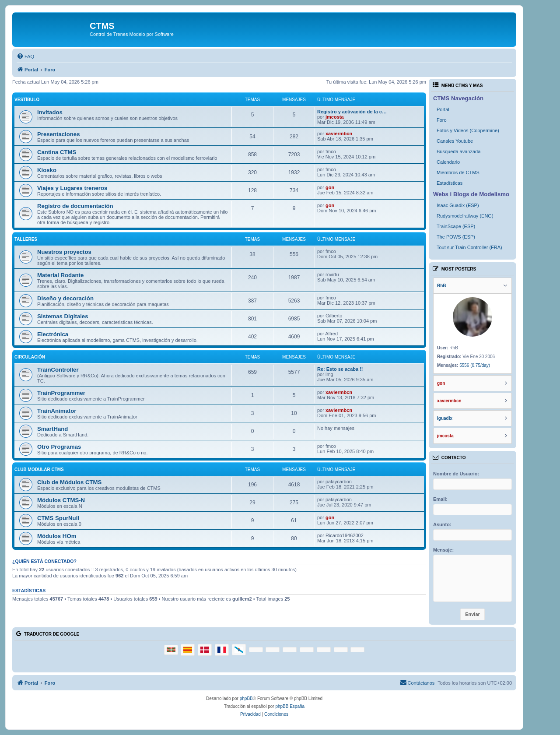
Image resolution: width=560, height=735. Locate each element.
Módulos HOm (57, 536)
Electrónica (53, 334)
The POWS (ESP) (456, 237)
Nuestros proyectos (64, 252)
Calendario (448, 162)
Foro (442, 120)
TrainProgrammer (61, 393)
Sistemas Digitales (63, 316)
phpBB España (290, 706)
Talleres (26, 239)
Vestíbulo (27, 100)
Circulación (30, 357)
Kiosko (47, 170)
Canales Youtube (455, 141)
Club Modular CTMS (39, 469)
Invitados (50, 112)
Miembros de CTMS (458, 172)
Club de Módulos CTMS (69, 482)
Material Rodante (60, 275)
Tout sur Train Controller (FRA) (469, 247)
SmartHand (52, 429)
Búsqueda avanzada (458, 151)
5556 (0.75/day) (475, 365)
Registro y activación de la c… (352, 112)
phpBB (246, 698)
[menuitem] (25, 56)
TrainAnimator (57, 411)
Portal (443, 109)
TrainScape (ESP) (456, 226)
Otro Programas (59, 447)
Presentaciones (59, 134)
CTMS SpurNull (58, 518)
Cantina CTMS (57, 152)
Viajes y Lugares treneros (72, 188)
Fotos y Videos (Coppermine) (468, 130)
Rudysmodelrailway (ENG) (465, 216)
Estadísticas (450, 183)
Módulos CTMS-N (61, 500)
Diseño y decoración (65, 298)
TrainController (58, 370)
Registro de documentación (75, 206)
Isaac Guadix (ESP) (458, 205)
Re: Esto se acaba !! (340, 369)
